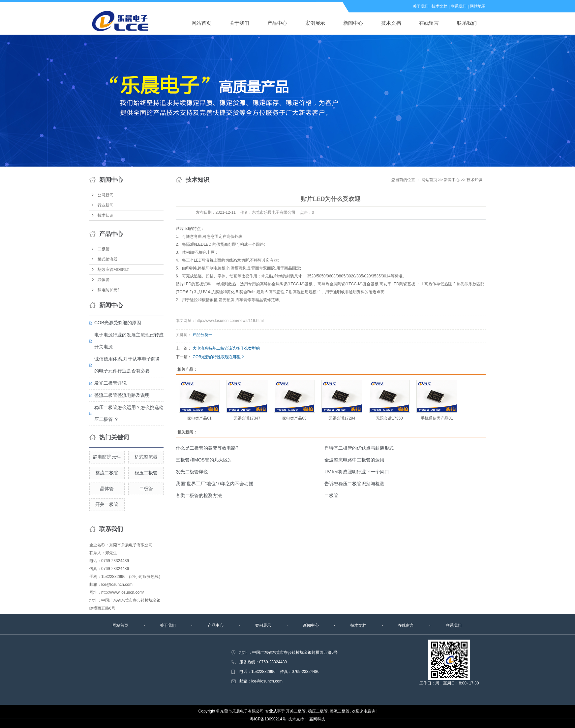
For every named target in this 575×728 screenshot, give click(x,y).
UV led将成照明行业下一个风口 (357, 472)
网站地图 (478, 6)
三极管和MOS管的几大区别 (204, 460)
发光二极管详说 (110, 383)
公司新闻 (106, 195)
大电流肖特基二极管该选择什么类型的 (226, 348)
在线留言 (429, 23)
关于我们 (421, 6)
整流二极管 (107, 473)
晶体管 (104, 280)
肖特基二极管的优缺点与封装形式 (359, 448)
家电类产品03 (294, 418)
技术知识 (106, 215)
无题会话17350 (389, 418)
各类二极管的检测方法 (199, 495)
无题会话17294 (342, 418)
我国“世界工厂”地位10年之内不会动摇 (214, 484)
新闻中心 (353, 23)
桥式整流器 (107, 259)
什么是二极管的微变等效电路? (207, 448)
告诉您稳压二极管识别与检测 (354, 484)
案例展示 (315, 23)
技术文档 (439, 6)
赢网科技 (317, 719)
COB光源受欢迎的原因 (118, 323)
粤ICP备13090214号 (268, 719)
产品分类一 (202, 335)
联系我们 (459, 6)
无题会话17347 (247, 418)
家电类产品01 (199, 418)
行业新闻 (106, 205)
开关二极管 (107, 504)
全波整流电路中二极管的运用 (354, 460)
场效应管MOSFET (113, 269)
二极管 (104, 249)
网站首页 (201, 23)
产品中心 (277, 23)
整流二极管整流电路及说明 (122, 395)
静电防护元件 (109, 290)
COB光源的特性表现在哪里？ (219, 357)
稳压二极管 (146, 473)
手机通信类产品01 (437, 418)
